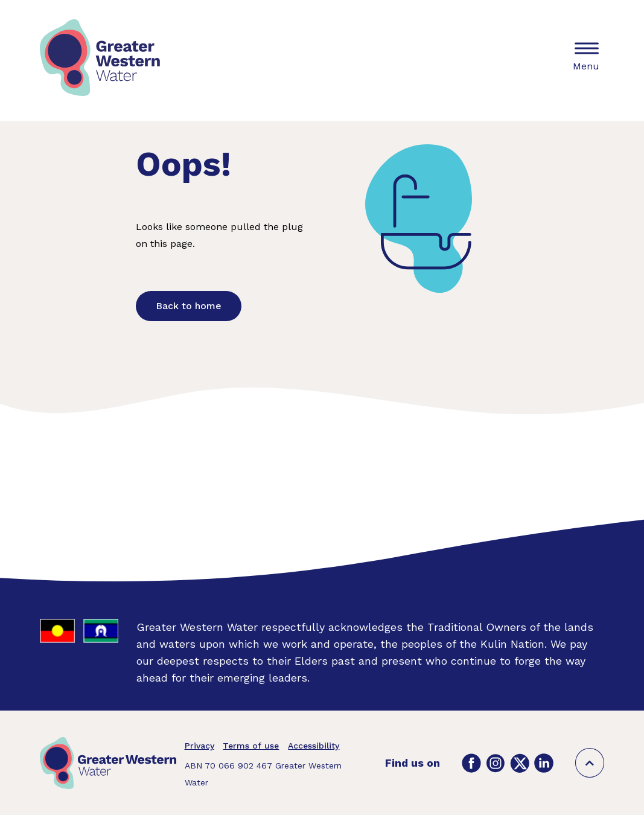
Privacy (199, 746)
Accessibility (314, 746)
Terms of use (251, 746)
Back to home (189, 306)
